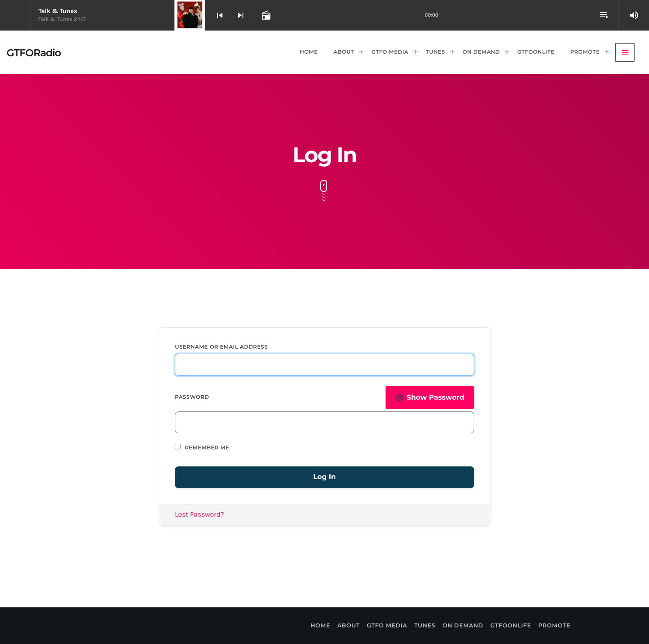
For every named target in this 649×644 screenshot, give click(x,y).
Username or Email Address (221, 347)
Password (192, 397)
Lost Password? (200, 515)
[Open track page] (265, 15)
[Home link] (34, 52)
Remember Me (202, 447)
